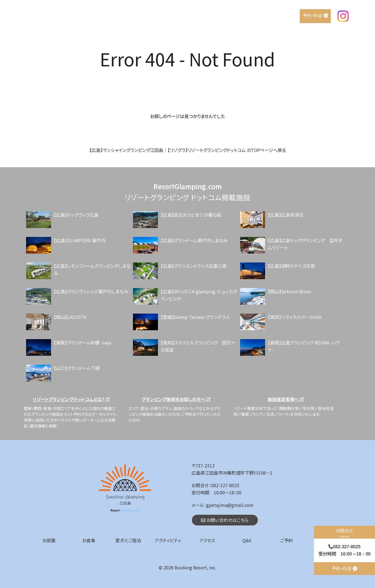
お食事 (186, 15)
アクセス (272, 15)
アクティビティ (245, 15)
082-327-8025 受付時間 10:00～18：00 (345, 550)
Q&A (291, 15)
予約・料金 (315, 15)
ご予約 (286, 540)
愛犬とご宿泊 (212, 15)
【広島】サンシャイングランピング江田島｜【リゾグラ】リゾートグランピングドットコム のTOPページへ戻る (188, 150)
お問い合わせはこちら (225, 520)
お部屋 (166, 15)
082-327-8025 (225, 485)
